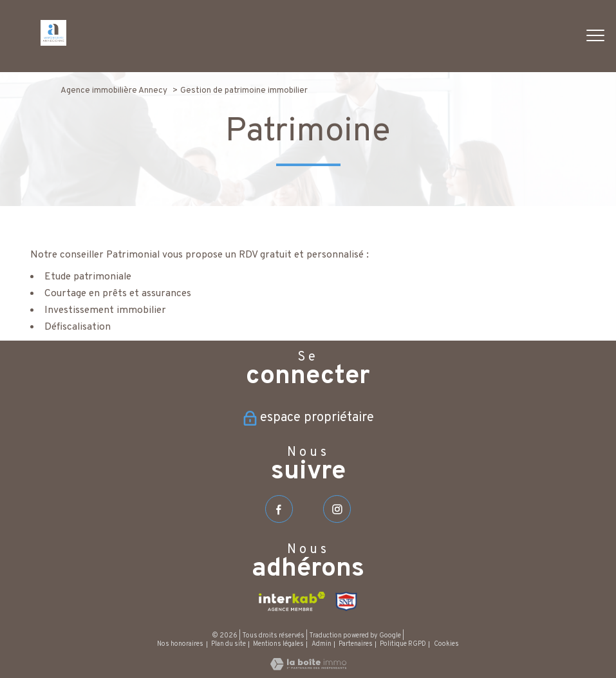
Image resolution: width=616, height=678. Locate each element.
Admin (322, 644)
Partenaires (356, 644)
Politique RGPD (403, 644)
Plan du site (229, 644)
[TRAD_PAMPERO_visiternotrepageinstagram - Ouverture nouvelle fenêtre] (337, 509)
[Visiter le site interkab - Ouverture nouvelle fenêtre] (292, 601)
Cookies (446, 645)
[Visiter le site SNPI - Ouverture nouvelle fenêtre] (346, 601)
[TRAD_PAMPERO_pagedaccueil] (53, 43)
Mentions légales (278, 644)
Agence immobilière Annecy (114, 90)
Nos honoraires (180, 644)
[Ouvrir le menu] (595, 36)
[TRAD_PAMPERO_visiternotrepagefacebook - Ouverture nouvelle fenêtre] (279, 509)
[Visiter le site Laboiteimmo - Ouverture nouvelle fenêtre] (308, 668)
